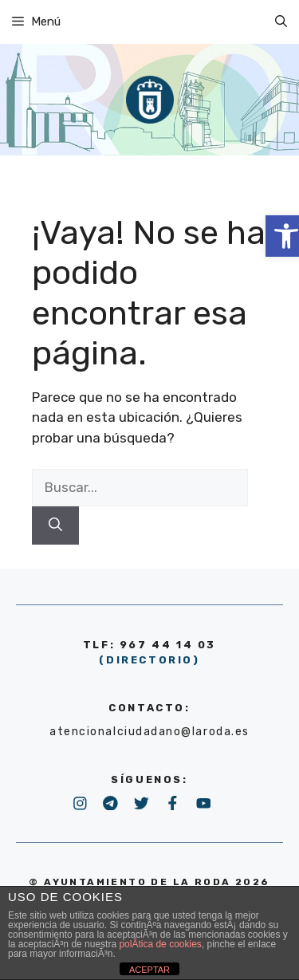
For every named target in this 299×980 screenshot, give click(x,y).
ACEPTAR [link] (149, 970)
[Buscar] (55, 525)
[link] (281, 22)
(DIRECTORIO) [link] (149, 660)
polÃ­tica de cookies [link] (160, 944)
